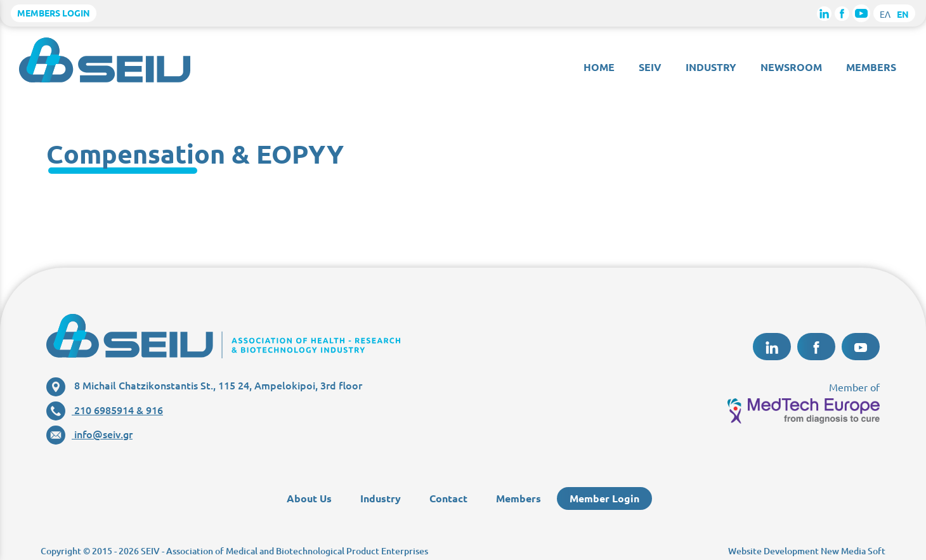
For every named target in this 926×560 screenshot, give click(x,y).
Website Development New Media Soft (807, 551)
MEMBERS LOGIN (54, 13)
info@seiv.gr (89, 434)
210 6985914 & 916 (105, 410)
